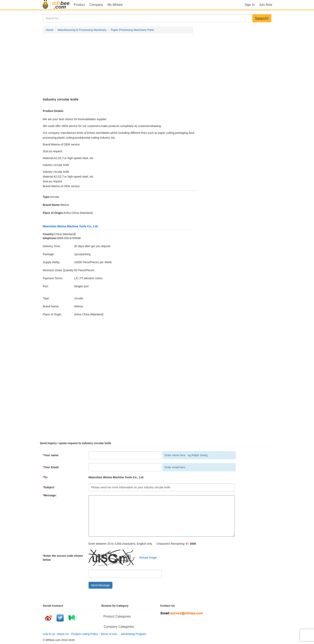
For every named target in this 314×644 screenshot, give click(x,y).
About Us (63, 634)
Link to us (49, 634)
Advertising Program (133, 634)
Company (96, 5)
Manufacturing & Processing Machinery (82, 30)
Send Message (100, 585)
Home (50, 30)
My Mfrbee (115, 5)
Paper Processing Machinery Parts (132, 30)
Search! (262, 18)
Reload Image (146, 558)
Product (79, 5)
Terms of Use (109, 634)
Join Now (266, 5)
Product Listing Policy (85, 634)
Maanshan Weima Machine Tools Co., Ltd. (71, 226)
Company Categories (119, 627)
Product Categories (117, 616)
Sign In (250, 5)
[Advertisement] (118, 66)
